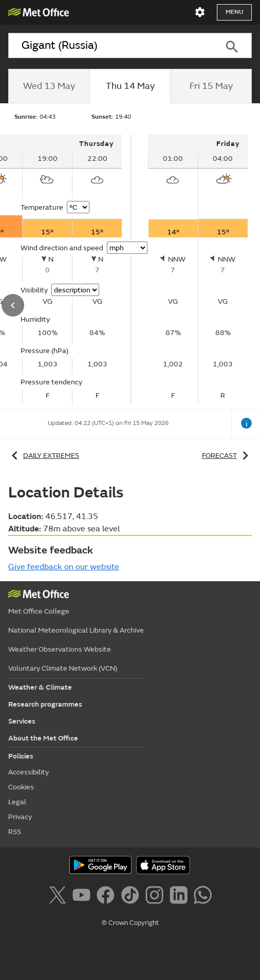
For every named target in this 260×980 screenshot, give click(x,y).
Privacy (20, 817)
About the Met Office (43, 738)
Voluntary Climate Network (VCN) (63, 668)
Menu (234, 12)
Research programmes (45, 704)
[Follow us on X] (59, 897)
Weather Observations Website (60, 649)
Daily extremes (44, 456)
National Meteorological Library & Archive (76, 630)
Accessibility (29, 772)
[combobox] (110, 45)
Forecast (227, 456)
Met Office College (39, 611)
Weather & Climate (40, 687)
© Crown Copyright (130, 923)
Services (22, 721)
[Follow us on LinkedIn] (181, 897)
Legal (17, 802)
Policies (21, 756)
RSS (15, 832)
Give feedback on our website (64, 567)
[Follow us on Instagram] (156, 897)
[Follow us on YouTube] (83, 897)
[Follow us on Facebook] (108, 897)
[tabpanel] (198, 270)
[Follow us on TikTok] (132, 897)
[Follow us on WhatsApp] (203, 897)
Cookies (21, 787)
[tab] (49, 86)
